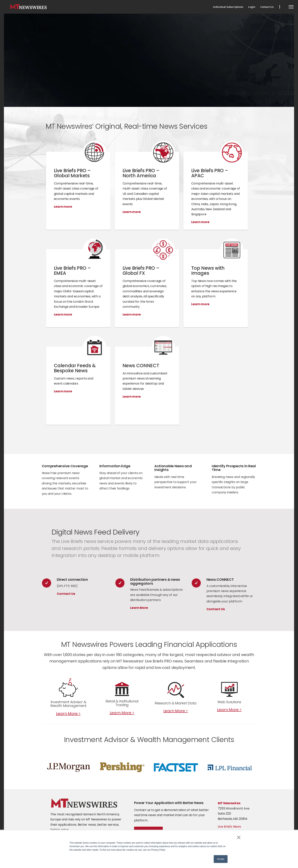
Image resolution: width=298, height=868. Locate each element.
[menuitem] (228, 7)
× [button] (239, 837)
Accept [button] (221, 859)
